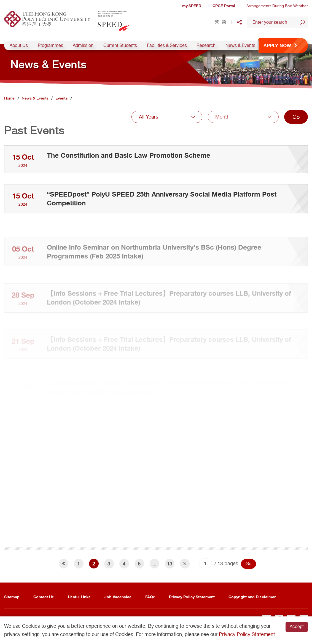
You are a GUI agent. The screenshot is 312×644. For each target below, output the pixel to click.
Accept (297, 626)
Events (61, 98)
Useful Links (79, 597)
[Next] (185, 564)
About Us (19, 45)
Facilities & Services (167, 45)
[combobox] (167, 117)
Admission (83, 45)
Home (9, 98)
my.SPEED (192, 6)
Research (206, 45)
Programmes (50, 45)
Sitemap (12, 597)
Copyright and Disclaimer (252, 597)
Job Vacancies (118, 597)
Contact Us (44, 597)
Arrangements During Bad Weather (277, 6)
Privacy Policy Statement (192, 597)
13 (170, 563)
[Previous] (64, 564)
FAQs (150, 597)
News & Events (240, 45)
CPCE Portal (224, 6)
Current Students (120, 45)
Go (296, 117)
